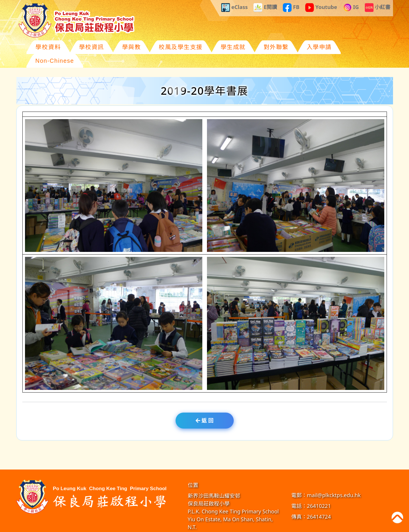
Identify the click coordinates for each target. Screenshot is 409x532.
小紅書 (378, 8)
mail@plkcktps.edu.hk (334, 481)
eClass (234, 8)
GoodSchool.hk (290, 526)
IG (351, 8)
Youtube (321, 8)
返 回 (204, 407)
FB (291, 8)
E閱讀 (265, 8)
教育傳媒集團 (266, 526)
